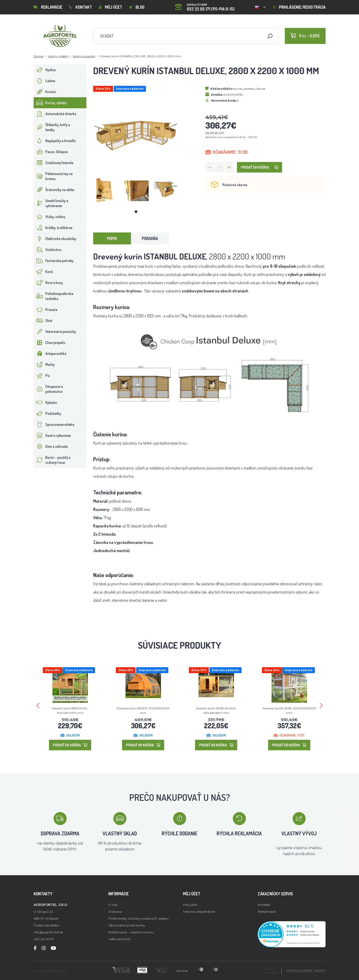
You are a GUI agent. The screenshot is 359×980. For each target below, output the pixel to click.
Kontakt (81, 7)
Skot (43, 321)
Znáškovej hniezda (54, 163)
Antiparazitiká (50, 354)
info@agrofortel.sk (48, 932)
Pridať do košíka (260, 167)
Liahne (45, 81)
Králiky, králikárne (53, 228)
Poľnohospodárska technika (54, 296)
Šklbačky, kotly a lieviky (52, 127)
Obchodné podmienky (127, 925)
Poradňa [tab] (150, 238)
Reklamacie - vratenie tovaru (131, 932)
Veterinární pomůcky (55, 332)
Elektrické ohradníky (55, 239)
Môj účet (111, 7)
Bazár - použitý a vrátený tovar (52, 460)
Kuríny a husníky (84, 56)
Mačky (44, 364)
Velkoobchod (119, 939)
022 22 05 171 (44, 939)
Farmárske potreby (54, 261)
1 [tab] (136, 212)
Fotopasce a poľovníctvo (48, 389)
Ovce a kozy (48, 283)
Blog (137, 7)
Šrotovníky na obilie (54, 190)
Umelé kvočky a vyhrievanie (51, 203)
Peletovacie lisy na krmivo (53, 176)
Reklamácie (48, 7)
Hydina (45, 70)
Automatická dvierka (55, 114)
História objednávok (199, 912)
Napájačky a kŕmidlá (55, 141)
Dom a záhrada (51, 446)
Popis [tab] (112, 238)
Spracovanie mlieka (54, 424)
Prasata (46, 310)
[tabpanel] (106, 191)
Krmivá (45, 92)
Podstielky (48, 413)
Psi (42, 375)
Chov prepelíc (50, 343)
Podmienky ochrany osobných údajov (139, 918)
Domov (39, 56)
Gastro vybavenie (52, 435)
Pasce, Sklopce (51, 152)
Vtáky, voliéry (50, 217)
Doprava (115, 912)
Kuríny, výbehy (58, 56)
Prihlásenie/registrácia (299, 7)
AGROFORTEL (234, 95)
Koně (43, 272)
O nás (113, 905)
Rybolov (45, 402)
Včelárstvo (48, 250)
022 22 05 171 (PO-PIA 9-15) (205, 6)
